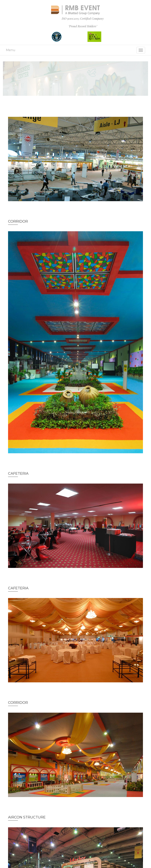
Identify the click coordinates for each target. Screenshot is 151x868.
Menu (11, 50)
